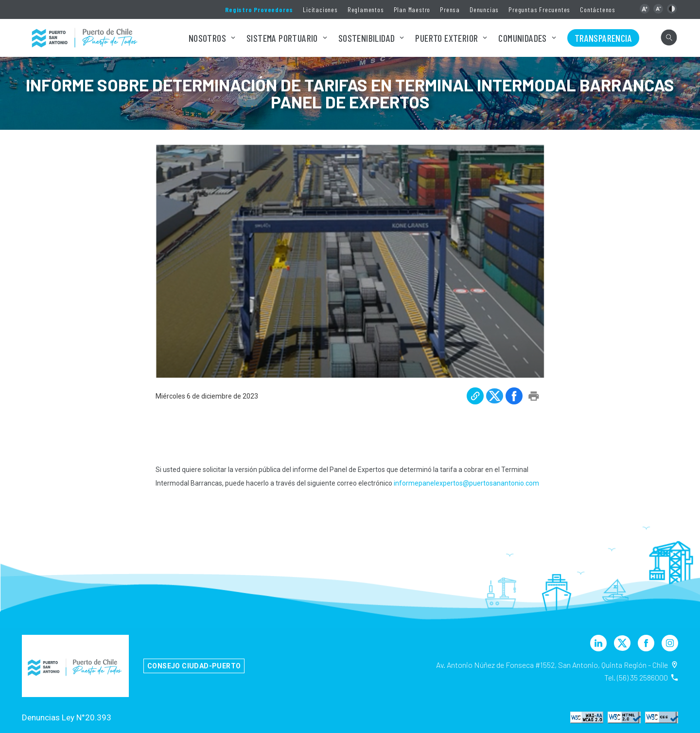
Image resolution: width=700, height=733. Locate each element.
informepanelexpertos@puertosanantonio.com (466, 483)
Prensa (450, 9)
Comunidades (522, 38)
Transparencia (603, 38)
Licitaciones (320, 9)
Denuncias (484, 9)
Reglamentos (366, 9)
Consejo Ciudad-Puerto (194, 666)
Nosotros (207, 38)
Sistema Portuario (282, 38)
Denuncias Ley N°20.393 (67, 717)
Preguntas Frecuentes (539, 9)
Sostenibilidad (367, 38)
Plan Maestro (412, 9)
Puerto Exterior (446, 38)
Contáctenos (598, 9)
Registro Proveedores (259, 9)
